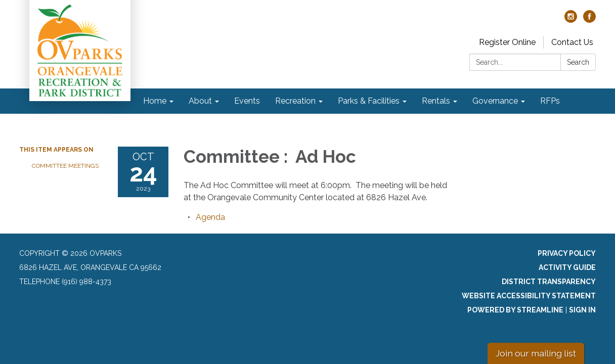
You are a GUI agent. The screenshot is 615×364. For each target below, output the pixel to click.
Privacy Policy (567, 253)
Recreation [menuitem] (295, 101)
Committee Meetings (65, 166)
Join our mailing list (536, 353)
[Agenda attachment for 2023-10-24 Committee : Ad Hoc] (210, 217)
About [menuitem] (200, 101)
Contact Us (572, 42)
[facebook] (589, 20)
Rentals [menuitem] (436, 101)
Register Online (507, 42)
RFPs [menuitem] (550, 101)
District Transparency (549, 282)
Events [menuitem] (247, 101)
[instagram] (571, 20)
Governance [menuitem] (495, 101)
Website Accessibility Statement (529, 296)
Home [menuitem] (155, 101)
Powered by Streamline (515, 310)
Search (578, 62)
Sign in (582, 310)
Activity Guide (567, 267)
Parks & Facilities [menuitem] (369, 101)
